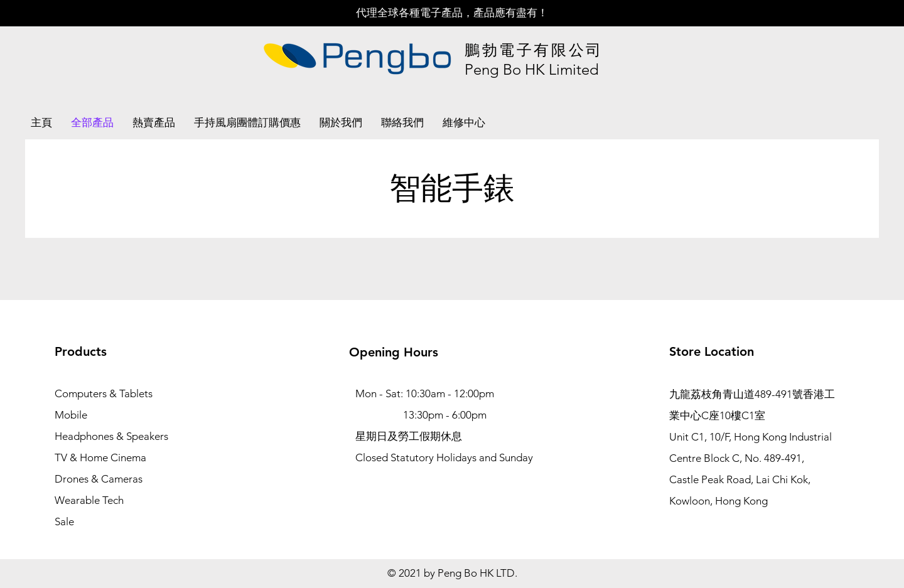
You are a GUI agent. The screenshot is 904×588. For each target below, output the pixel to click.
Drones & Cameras (99, 479)
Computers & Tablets (104, 393)
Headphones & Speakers (111, 436)
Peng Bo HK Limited (532, 69)
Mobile (71, 415)
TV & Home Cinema (100, 457)
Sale (64, 521)
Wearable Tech (89, 500)
